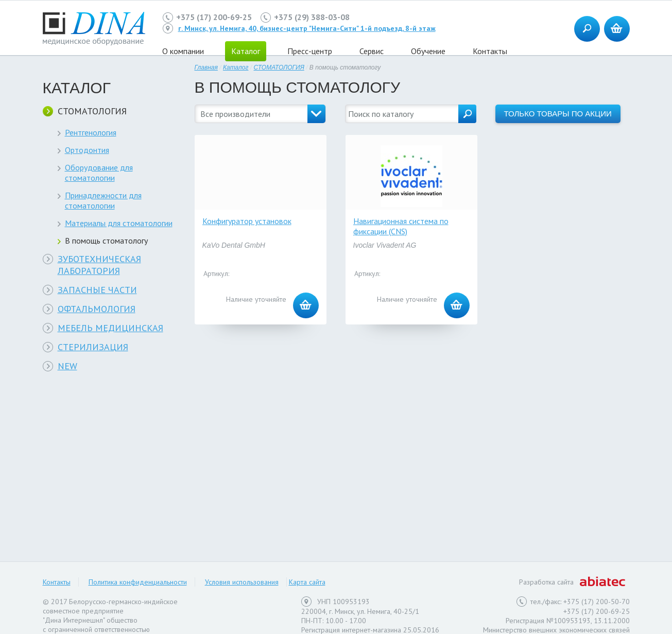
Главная (206, 67)
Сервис (372, 51)
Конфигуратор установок (247, 221)
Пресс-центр (310, 51)
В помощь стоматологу (106, 241)
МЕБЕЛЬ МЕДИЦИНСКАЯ (110, 328)
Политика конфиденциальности (138, 582)
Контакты (490, 51)
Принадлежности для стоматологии (103, 200)
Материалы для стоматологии (119, 223)
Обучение (428, 51)
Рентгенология (91, 132)
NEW (67, 366)
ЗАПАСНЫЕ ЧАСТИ (97, 290)
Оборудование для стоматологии (99, 173)
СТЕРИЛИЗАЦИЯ (93, 347)
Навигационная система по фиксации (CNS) (401, 226)
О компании (183, 51)
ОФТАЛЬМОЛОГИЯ (97, 309)
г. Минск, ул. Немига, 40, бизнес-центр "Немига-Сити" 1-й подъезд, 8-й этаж (307, 28)
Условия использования (242, 582)
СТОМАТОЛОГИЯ (92, 111)
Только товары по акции (558, 114)
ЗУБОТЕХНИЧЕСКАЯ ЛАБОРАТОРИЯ (99, 265)
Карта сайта (307, 582)
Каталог (236, 67)
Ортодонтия (87, 150)
